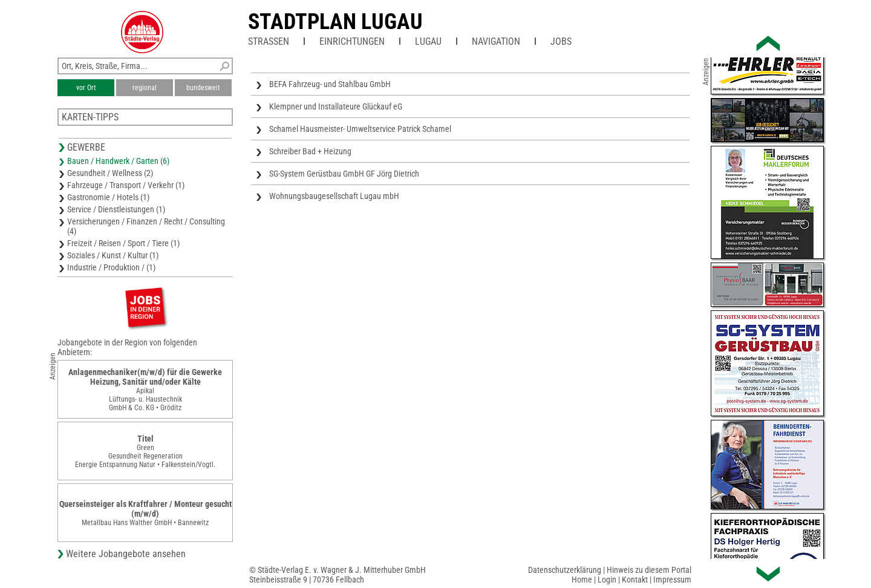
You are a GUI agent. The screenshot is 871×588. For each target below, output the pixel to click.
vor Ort (86, 88)
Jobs (561, 41)
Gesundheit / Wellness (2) (110, 173)
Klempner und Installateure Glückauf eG (336, 106)
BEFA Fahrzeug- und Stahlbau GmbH (330, 84)
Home (582, 580)
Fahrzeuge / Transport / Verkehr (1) (126, 185)
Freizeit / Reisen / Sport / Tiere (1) (123, 243)
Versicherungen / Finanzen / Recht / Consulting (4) (146, 226)
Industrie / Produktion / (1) (111, 267)
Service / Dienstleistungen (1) (116, 209)
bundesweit (203, 88)
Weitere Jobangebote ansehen (126, 554)
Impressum (672, 580)
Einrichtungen (352, 41)
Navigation (496, 41)
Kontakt (635, 580)
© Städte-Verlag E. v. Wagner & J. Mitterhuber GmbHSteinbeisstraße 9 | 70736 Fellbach (338, 575)
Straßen (269, 41)
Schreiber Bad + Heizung (310, 151)
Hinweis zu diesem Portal (649, 570)
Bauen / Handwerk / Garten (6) (118, 161)
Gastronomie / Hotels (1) (108, 197)
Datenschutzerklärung (565, 570)
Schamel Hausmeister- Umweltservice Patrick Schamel (360, 129)
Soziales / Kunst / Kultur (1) (113, 255)
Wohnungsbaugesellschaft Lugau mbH (334, 196)
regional (145, 88)
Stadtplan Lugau (335, 22)
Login (607, 580)
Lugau (428, 41)
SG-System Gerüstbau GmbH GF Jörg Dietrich (344, 174)
